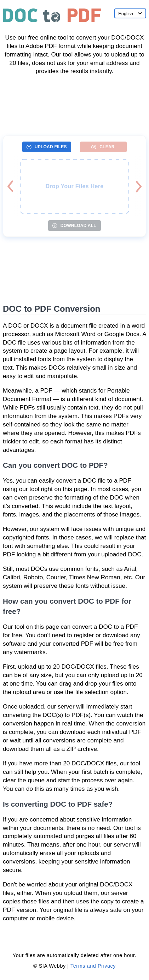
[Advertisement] (74, 103)
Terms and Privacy (93, 966)
